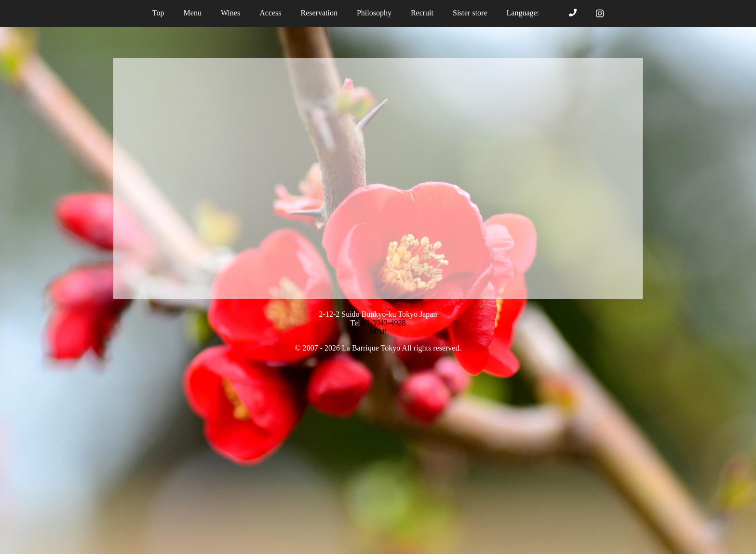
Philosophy (374, 13)
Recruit (422, 13)
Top (158, 13)
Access (270, 13)
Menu (193, 13)
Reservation (319, 13)
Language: (528, 13)
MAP (378, 331)
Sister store (470, 13)
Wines (230, 13)
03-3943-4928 (384, 323)
